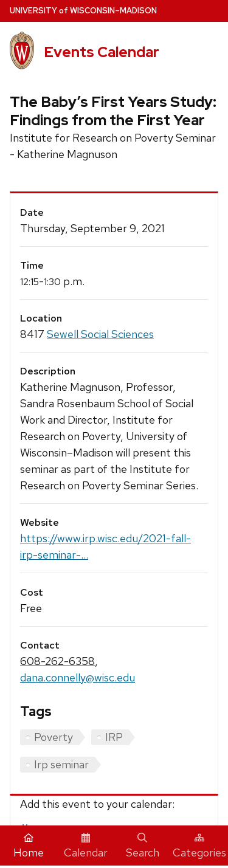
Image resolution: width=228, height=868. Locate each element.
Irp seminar (61, 764)
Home (29, 846)
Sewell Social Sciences (100, 334)
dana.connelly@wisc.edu (78, 677)
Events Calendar (102, 52)
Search (143, 846)
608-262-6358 (57, 661)
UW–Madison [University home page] (83, 11)
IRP (114, 737)
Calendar (86, 846)
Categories (199, 846)
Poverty (54, 737)
